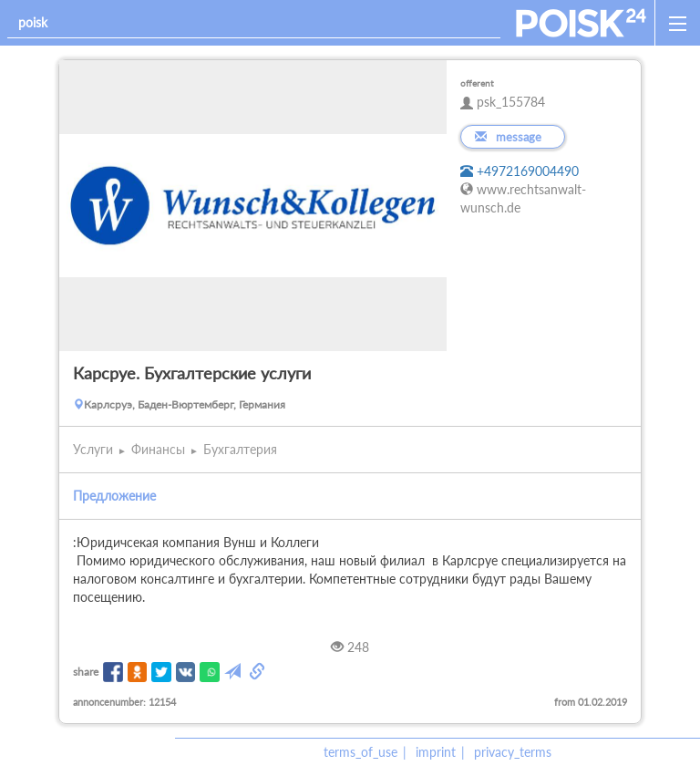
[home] (581, 23)
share (86, 672)
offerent (477, 83)
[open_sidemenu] (677, 23)
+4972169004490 (520, 171)
